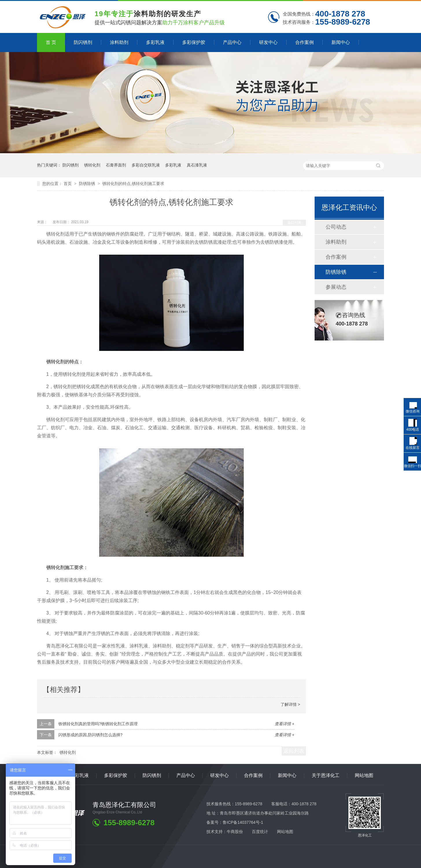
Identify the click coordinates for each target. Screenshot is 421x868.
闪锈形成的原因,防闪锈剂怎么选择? (91, 735)
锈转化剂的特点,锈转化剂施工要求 (133, 184)
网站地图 (364, 775)
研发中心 (268, 42)
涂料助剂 (119, 42)
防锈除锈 (88, 184)
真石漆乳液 (197, 165)
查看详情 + (285, 724)
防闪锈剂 (83, 42)
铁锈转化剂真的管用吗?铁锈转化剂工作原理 (98, 724)
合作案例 (304, 42)
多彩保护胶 (194, 42)
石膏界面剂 (116, 165)
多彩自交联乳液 (146, 165)
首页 (68, 184)
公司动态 (336, 227)
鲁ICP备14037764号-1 (243, 822)
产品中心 (232, 42)
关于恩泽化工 (326, 775)
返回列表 (294, 223)
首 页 (51, 42)
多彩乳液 (155, 42)
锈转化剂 (92, 165)
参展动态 (336, 287)
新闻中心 (341, 42)
